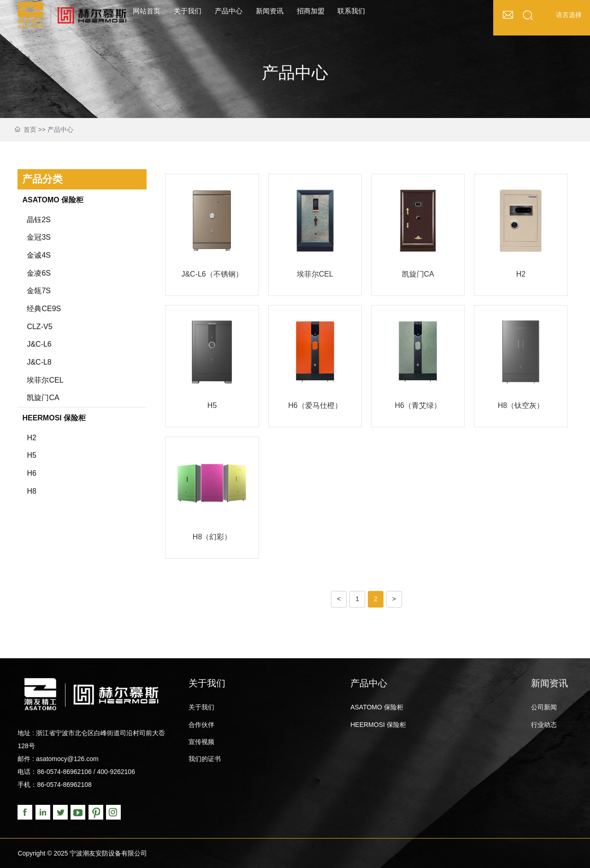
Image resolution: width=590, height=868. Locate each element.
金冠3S (39, 237)
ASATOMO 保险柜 (53, 200)
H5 (31, 455)
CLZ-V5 (39, 327)
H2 (31, 438)
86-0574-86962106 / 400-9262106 (86, 772)
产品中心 (229, 11)
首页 (30, 130)
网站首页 (147, 11)
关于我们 (188, 11)
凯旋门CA (43, 398)
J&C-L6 (39, 344)
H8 (31, 491)
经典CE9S (44, 309)
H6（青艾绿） (418, 405)
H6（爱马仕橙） (315, 405)
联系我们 (351, 11)
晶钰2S (39, 220)
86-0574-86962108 (64, 785)
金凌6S (39, 273)
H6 (31, 473)
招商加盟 (311, 11)
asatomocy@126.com (67, 759)
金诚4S (39, 255)
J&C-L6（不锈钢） (212, 274)
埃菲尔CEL (45, 380)
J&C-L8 (39, 362)
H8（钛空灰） (521, 405)
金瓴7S (39, 291)
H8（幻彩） (212, 537)
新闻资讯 (270, 11)
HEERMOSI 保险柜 (54, 418)
